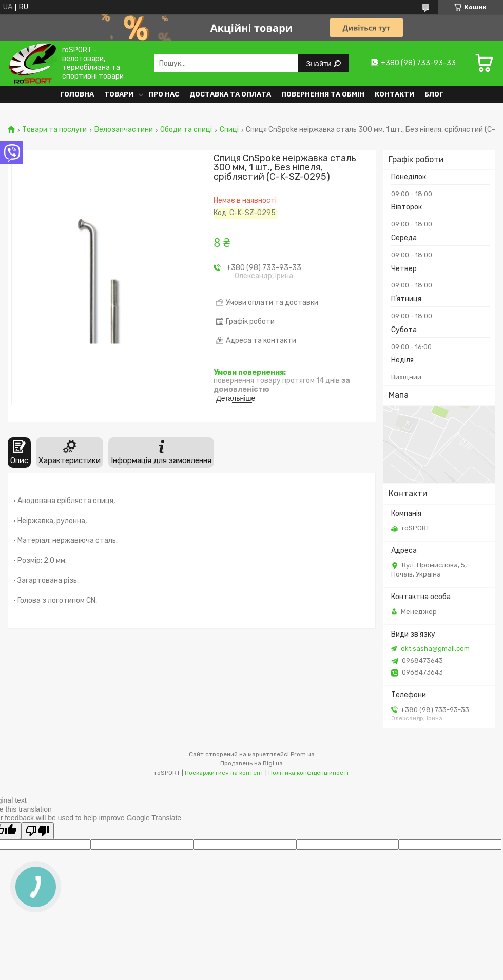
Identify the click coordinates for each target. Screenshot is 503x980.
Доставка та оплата (230, 94)
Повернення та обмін (323, 94)
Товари (119, 94)
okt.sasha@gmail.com (435, 649)
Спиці (229, 130)
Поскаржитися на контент (224, 773)
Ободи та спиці (186, 130)
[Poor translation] (37, 831)
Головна (77, 94)
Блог (434, 94)
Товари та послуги (54, 130)
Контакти (394, 94)
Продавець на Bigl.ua (252, 763)
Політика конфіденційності (308, 773)
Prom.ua (303, 754)
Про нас (164, 94)
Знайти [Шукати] (320, 63)
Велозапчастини (124, 130)
